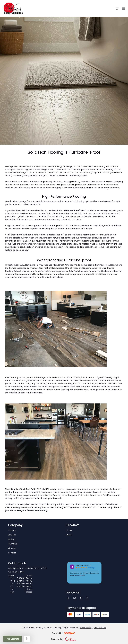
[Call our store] (27, 639)
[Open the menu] (123, 8)
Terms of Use (100, 628)
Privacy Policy (86, 628)
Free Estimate (12, 639)
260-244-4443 (17, 572)
